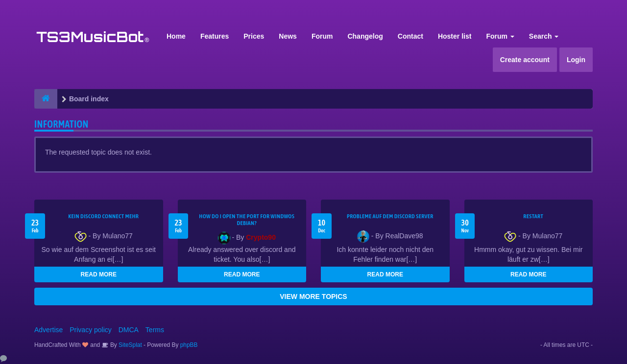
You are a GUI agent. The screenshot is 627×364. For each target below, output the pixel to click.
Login (576, 60)
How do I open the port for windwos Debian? (247, 220)
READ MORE (99, 274)
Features (215, 36)
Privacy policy (91, 330)
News (288, 36)
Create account (525, 60)
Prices (254, 36)
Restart (533, 216)
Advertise (48, 330)
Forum (322, 36)
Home (176, 36)
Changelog (365, 36)
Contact (410, 36)
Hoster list (455, 36)
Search (544, 36)
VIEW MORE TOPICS (313, 296)
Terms (155, 330)
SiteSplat (130, 345)
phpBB (189, 345)
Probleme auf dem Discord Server (390, 216)
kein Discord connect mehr (103, 216)
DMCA (129, 330)
